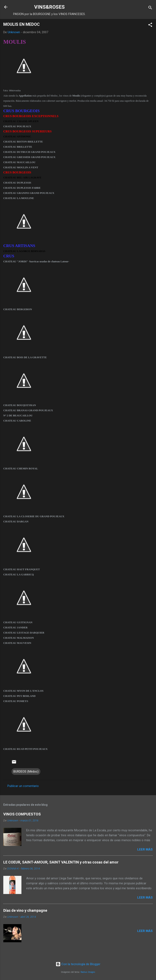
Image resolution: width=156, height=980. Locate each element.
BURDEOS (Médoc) (26, 772)
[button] (150, 25)
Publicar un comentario (23, 786)
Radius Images (88, 972)
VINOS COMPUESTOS (22, 814)
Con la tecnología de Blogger (78, 964)
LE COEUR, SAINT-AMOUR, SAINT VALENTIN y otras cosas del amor (61, 862)
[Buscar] (150, 8)
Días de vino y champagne (25, 910)
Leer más (145, 849)
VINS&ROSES (49, 7)
